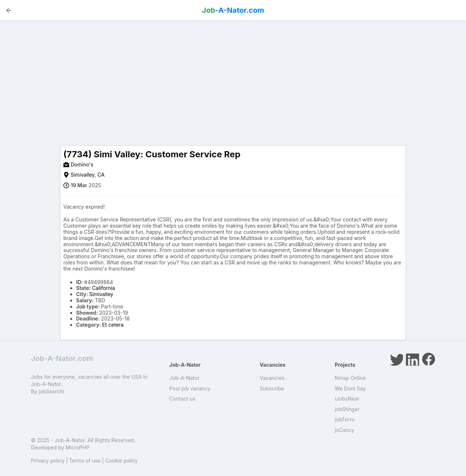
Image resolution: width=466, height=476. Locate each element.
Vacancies (272, 378)
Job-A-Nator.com (62, 358)
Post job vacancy (190, 388)
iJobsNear (347, 399)
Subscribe (272, 388)
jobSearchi (51, 391)
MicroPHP (78, 447)
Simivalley (83, 175)
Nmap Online (350, 378)
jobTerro (345, 419)
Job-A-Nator (184, 378)
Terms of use (85, 461)
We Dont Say (350, 388)
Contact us (182, 399)
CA (101, 175)
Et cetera (113, 325)
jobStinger (347, 409)
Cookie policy (122, 461)
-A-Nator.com (233, 10)
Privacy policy (48, 461)
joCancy (345, 430)
